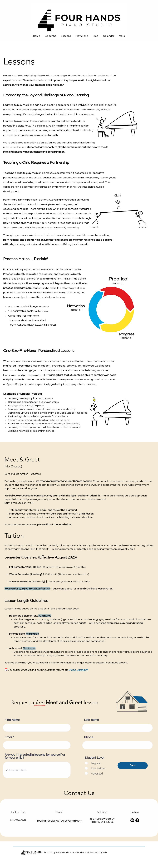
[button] (66, 36)
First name (12, 720)
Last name (91, 720)
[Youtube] (132, 820)
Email (8, 737)
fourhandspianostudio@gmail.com (59, 821)
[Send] (133, 766)
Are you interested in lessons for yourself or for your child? (35, 756)
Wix (105, 853)
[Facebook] (137, 820)
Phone (89, 737)
